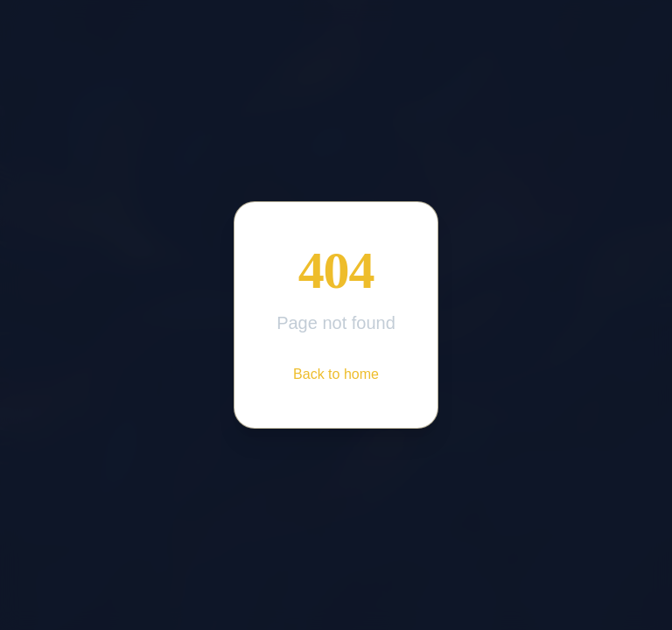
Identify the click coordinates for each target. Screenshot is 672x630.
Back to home (336, 374)
